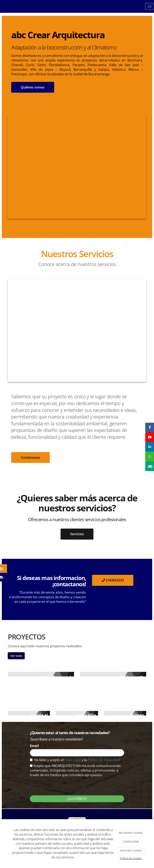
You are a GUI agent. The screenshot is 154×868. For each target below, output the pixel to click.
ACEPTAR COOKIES (131, 851)
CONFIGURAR (131, 842)
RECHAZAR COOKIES (131, 833)
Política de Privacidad (104, 760)
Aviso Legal (73, 760)
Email (34, 746)
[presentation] (60, 785)
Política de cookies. (131, 858)
